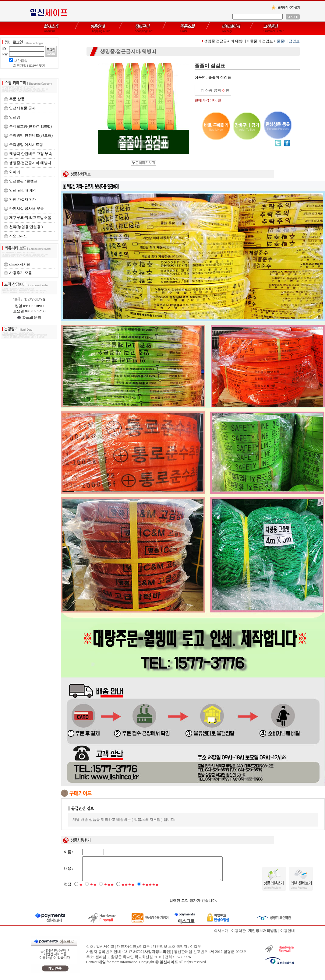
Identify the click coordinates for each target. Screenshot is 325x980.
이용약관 (238, 935)
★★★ (109, 889)
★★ (93, 889)
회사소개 (221, 935)
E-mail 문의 (29, 318)
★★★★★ (150, 889)
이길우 (196, 951)
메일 (102, 967)
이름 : (69, 852)
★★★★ (128, 889)
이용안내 (288, 935)
